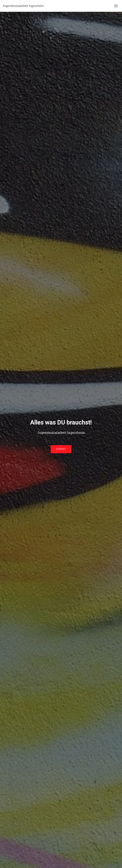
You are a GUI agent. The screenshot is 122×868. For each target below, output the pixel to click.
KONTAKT (61, 449)
